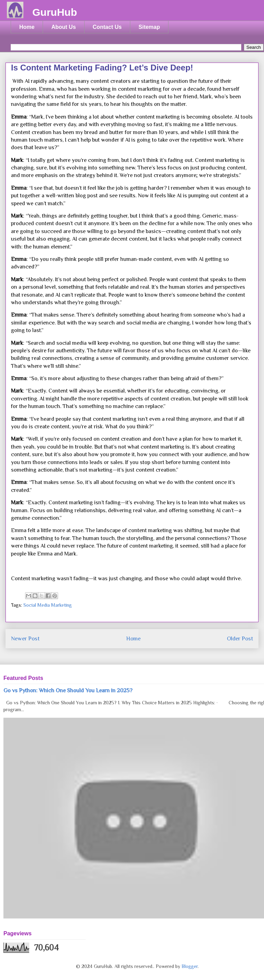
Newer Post (25, 638)
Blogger (190, 966)
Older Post (240, 638)
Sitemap (149, 27)
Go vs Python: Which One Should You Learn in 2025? (68, 690)
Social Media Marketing (48, 605)
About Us (63, 27)
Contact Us (107, 27)
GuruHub (55, 12)
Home (27, 27)
